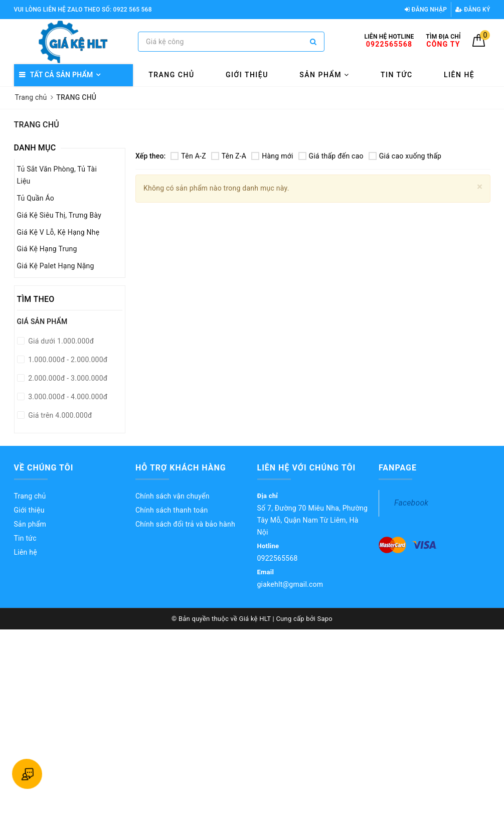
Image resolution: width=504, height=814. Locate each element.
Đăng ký (473, 10)
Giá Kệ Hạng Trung (47, 249)
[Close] (480, 187)
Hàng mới (272, 156)
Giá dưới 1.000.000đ (60, 341)
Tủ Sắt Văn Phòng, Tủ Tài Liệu (57, 175)
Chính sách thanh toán (172, 510)
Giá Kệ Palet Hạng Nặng (56, 266)
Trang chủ (171, 75)
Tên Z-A (229, 156)
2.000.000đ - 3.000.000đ (67, 378)
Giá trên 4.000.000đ (59, 415)
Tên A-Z (188, 156)
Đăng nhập (426, 10)
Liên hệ (459, 75)
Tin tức (397, 75)
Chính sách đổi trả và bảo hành (185, 524)
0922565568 (278, 558)
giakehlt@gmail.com (290, 584)
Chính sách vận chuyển (173, 496)
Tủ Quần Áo (36, 198)
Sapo (325, 619)
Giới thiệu (247, 75)
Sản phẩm (324, 75)
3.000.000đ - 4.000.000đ (67, 397)
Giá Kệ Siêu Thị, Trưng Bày (59, 215)
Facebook (411, 503)
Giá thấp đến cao (331, 156)
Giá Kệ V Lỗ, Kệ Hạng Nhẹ (58, 232)
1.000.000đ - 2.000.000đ (67, 360)
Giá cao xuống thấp (405, 156)
